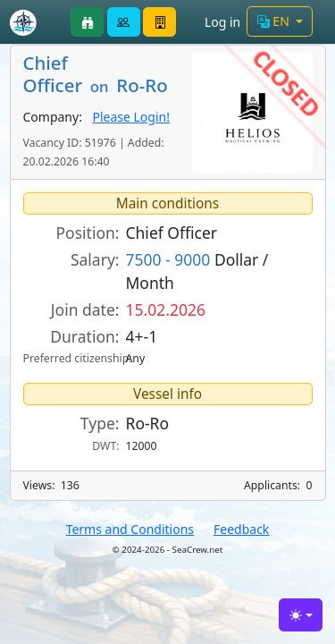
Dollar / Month (197, 271)
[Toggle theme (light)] (301, 615)
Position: (88, 233)
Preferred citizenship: (71, 358)
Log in (222, 22)
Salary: (95, 259)
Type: (100, 423)
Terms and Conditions (130, 529)
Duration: (84, 336)
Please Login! (131, 117)
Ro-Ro (148, 423)
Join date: (85, 309)
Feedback (241, 529)
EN (275, 21)
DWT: (105, 446)
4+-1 (142, 336)
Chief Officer (172, 233)
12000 (142, 446)
